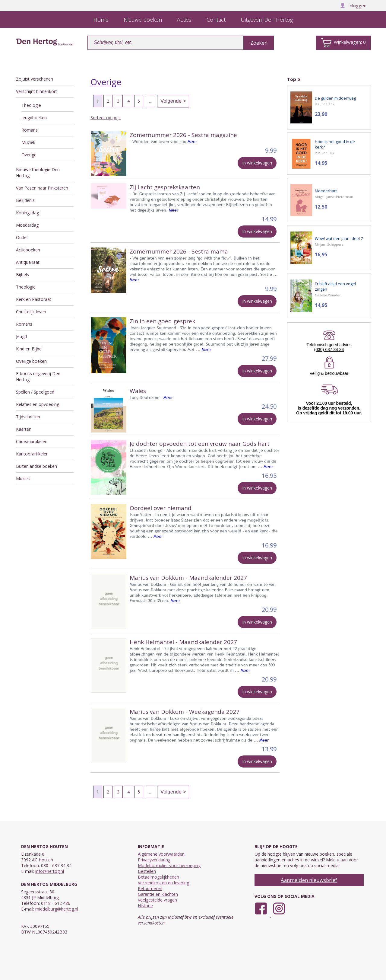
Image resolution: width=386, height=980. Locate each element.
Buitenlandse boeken (36, 466)
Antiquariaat (28, 262)
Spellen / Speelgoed (35, 392)
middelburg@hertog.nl (57, 909)
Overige (29, 155)
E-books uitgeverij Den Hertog (38, 377)
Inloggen (353, 5)
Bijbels (22, 275)
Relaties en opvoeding (38, 404)
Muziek (28, 142)
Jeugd (21, 336)
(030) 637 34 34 (329, 350)
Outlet (22, 237)
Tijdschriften (28, 417)
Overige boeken (31, 361)
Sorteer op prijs (106, 118)
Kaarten (24, 429)
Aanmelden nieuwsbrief (309, 880)
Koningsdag (27, 213)
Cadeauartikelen (32, 441)
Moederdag (27, 225)
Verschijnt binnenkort (36, 91)
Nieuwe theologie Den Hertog (38, 172)
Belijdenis (25, 200)
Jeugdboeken (34, 118)
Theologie (31, 105)
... (150, 101)
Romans (30, 130)
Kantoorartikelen (32, 454)
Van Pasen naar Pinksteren (42, 188)
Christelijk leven (31, 312)
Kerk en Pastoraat (34, 299)
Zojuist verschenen (35, 79)
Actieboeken (28, 250)
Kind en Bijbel (29, 349)
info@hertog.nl (50, 871)
